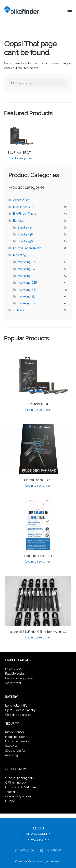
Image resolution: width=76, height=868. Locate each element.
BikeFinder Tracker (25, 214)
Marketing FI (26, 276)
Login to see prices (20, 158)
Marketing (20, 255)
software (19, 310)
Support (38, 828)
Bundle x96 (25, 241)
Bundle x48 (25, 234)
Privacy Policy (38, 840)
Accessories (21, 200)
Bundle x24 (25, 228)
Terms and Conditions (38, 834)
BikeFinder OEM (24, 207)
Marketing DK (27, 262)
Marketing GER (27, 283)
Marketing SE (26, 296)
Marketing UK (27, 303)
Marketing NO (27, 290)
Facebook (27, 850)
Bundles (19, 221)
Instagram (53, 850)
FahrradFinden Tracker (28, 248)
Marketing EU (26, 269)
